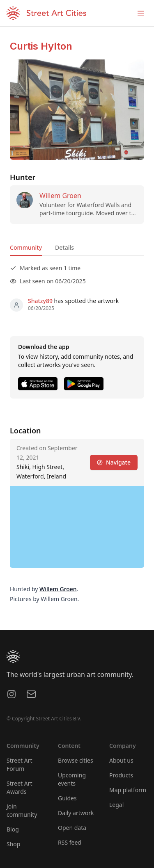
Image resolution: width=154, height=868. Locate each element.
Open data (72, 828)
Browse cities (76, 760)
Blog (13, 829)
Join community (22, 810)
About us (121, 760)
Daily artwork (76, 813)
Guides (67, 798)
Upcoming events (72, 779)
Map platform (128, 790)
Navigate (114, 462)
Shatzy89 (40, 301)
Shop (13, 844)
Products (121, 775)
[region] (77, 527)
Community (26, 247)
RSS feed (70, 842)
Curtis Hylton (41, 46)
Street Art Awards (20, 787)
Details (64, 247)
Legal (116, 805)
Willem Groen (60, 196)
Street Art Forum (20, 764)
